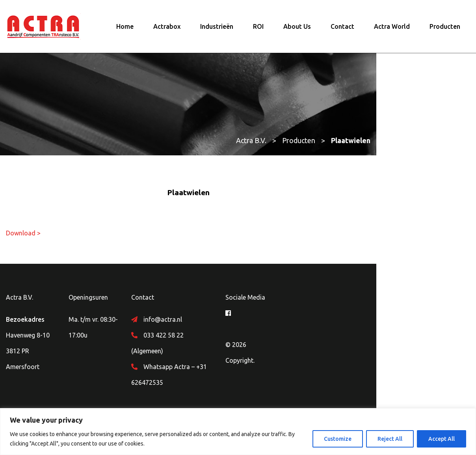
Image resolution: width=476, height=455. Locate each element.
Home (125, 30)
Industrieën (217, 30)
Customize (338, 439)
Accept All (442, 439)
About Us (297, 30)
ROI (258, 30)
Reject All (390, 439)
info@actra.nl (196, 325)
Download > (23, 239)
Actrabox (167, 30)
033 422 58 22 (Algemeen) (214, 341)
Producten (445, 30)
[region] (238, 432)
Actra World (392, 30)
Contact (342, 30)
